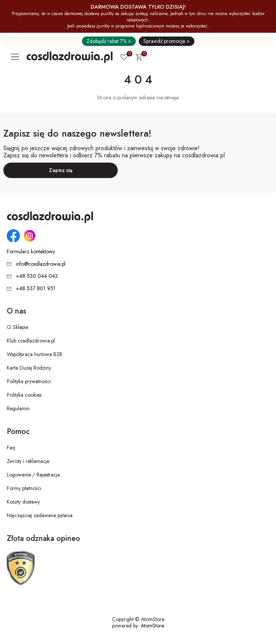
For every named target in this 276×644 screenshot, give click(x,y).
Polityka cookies (24, 395)
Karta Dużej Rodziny (29, 368)
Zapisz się (61, 170)
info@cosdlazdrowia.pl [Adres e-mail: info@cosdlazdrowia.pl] (41, 264)
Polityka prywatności (29, 381)
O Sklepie (17, 327)
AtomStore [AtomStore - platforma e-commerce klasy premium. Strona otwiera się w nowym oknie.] (152, 626)
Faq (11, 448)
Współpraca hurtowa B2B (35, 354)
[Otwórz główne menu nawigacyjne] (17, 57)
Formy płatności (24, 488)
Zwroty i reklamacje (28, 461)
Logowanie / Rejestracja (33, 475)
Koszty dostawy (23, 502)
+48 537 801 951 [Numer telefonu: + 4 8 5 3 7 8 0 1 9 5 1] (36, 288)
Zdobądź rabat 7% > (109, 41)
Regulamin (18, 408)
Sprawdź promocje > (167, 41)
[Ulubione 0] (124, 58)
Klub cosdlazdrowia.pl (31, 341)
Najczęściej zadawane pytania (40, 515)
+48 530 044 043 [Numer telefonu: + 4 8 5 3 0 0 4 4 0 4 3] (37, 276)
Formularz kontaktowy (31, 252)
